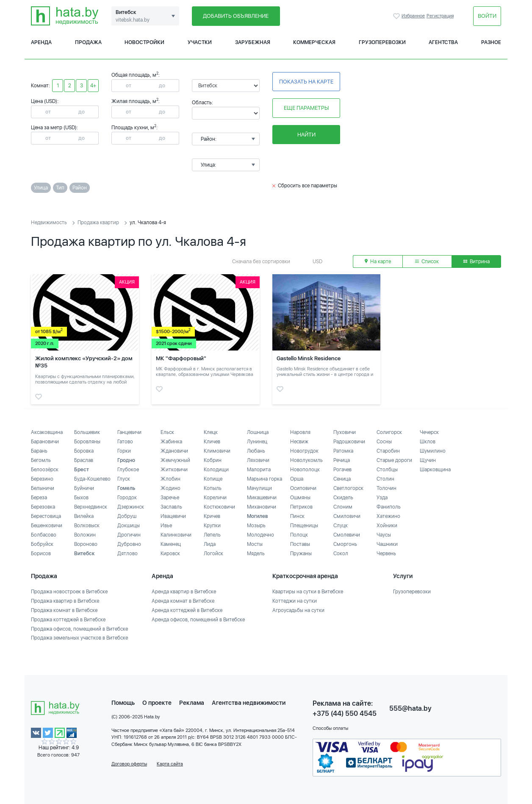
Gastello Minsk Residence (309, 358)
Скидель (343, 498)
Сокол (341, 554)
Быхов (81, 498)
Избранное (397, 16)
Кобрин (213, 460)
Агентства (443, 42)
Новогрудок (304, 451)
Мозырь (256, 526)
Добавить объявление (236, 16)
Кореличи (215, 498)
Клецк (211, 432)
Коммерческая (314, 42)
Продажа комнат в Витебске (64, 610)
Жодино (170, 488)
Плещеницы (304, 526)
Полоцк (299, 535)
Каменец (171, 544)
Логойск (213, 554)
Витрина (477, 262)
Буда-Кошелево (92, 479)
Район (80, 188)
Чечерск (429, 432)
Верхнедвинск (91, 507)
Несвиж (299, 442)
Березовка (43, 507)
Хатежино (388, 516)
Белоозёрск (45, 470)
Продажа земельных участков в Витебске (79, 638)
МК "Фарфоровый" (181, 358)
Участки (200, 42)
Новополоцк (305, 470)
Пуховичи (345, 432)
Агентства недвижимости (249, 703)
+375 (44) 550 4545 (345, 714)
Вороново (86, 544)
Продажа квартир (98, 223)
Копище (213, 479)
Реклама (192, 703)
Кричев (212, 516)
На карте (378, 262)
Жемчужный (175, 460)
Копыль (213, 488)
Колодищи (216, 470)
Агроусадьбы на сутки (298, 610)
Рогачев (342, 470)
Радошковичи (349, 442)
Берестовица (46, 516)
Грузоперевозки (382, 42)
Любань (256, 451)
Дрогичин (129, 535)
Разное (491, 42)
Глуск (124, 479)
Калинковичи (176, 535)
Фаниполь (389, 507)
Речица (342, 460)
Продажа (88, 42)
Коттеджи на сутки (295, 601)
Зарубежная (253, 42)
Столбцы (387, 470)
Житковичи (174, 470)
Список (427, 262)
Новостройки (144, 42)
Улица (41, 188)
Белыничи (43, 488)
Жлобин (170, 479)
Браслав (84, 460)
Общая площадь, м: (136, 75)
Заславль (171, 507)
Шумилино (433, 451)
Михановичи (262, 507)
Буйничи (84, 488)
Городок (127, 498)
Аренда (41, 42)
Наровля (300, 432)
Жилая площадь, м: (136, 101)
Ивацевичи (173, 516)
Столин (385, 479)
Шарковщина (435, 470)
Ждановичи (174, 451)
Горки (124, 451)
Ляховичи (258, 460)
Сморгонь (345, 544)
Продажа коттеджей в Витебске (68, 620)
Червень (386, 554)
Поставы (300, 544)
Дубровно (129, 544)
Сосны (384, 442)
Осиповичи (303, 488)
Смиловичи (347, 516)
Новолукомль (306, 460)
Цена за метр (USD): (54, 128)
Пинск (297, 516)
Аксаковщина (47, 432)
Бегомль (41, 460)
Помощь (123, 703)
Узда (382, 498)
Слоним (343, 507)
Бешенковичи (47, 526)
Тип (60, 188)
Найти (306, 135)
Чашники (387, 544)
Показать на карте (306, 82)
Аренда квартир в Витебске (184, 592)
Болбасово (44, 535)
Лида (210, 544)
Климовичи (217, 451)
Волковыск (87, 526)
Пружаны (301, 554)
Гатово (125, 442)
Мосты (255, 544)
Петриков (301, 507)
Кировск (170, 554)
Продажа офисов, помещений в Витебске (79, 629)
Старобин (388, 451)
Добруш (127, 516)
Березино (42, 479)
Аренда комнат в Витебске (183, 601)
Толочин (387, 488)
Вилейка (84, 516)
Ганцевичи (129, 432)
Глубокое (128, 470)
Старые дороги (394, 460)
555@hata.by (410, 708)
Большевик (87, 432)
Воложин (85, 535)
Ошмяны (300, 498)
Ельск (167, 432)
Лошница (258, 432)
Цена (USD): (45, 101)
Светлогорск (348, 488)
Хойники (387, 526)
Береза (39, 498)
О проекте (157, 703)
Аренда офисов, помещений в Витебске (198, 620)
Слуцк (341, 526)
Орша (297, 479)
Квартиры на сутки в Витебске (308, 592)
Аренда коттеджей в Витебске (187, 610)
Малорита (259, 470)
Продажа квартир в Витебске (65, 601)
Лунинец (257, 442)
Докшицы (129, 526)
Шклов (428, 442)
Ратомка (343, 451)
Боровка (84, 451)
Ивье (166, 526)
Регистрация (440, 16)
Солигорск (389, 432)
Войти (487, 16)
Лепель (212, 535)
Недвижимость (49, 223)
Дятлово (127, 554)
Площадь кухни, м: (134, 128)
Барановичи (45, 442)
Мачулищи (259, 488)
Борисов (41, 554)
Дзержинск (131, 507)
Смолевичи (347, 535)
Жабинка (171, 442)
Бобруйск (42, 544)
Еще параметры (306, 108)
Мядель (256, 554)
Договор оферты (129, 764)
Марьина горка (265, 479)
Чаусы (384, 535)
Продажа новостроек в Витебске (69, 592)
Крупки (212, 526)
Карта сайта (170, 764)
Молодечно (260, 535)
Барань (39, 451)
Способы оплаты (330, 728)
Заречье (170, 498)
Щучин (428, 460)
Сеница (342, 479)
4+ (93, 86)
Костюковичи (219, 507)
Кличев (212, 442)
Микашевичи (262, 498)
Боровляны (87, 442)
